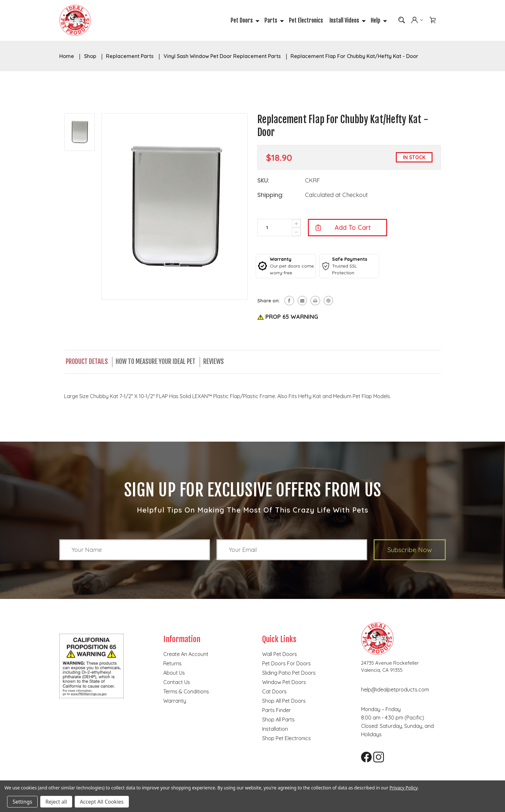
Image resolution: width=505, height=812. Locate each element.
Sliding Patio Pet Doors (289, 673)
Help (378, 21)
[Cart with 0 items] (433, 21)
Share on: (268, 302)
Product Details (87, 362)
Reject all (56, 802)
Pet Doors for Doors (286, 664)
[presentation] (296, 233)
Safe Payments (350, 260)
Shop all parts (278, 720)
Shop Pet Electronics (286, 739)
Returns (172, 664)
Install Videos (347, 21)
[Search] (402, 21)
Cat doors (274, 692)
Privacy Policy (403, 788)
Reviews (215, 362)
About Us (174, 673)
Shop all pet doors (284, 701)
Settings (22, 802)
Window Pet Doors (284, 683)
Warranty (281, 260)
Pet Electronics (306, 21)
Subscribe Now (410, 550)
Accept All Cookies (102, 802)
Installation (275, 729)
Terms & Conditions (186, 692)
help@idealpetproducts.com (395, 690)
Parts (273, 21)
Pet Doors (244, 21)
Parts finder (276, 711)
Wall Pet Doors (280, 655)
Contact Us (177, 683)
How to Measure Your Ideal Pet (157, 362)
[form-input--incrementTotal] (267, 229)
